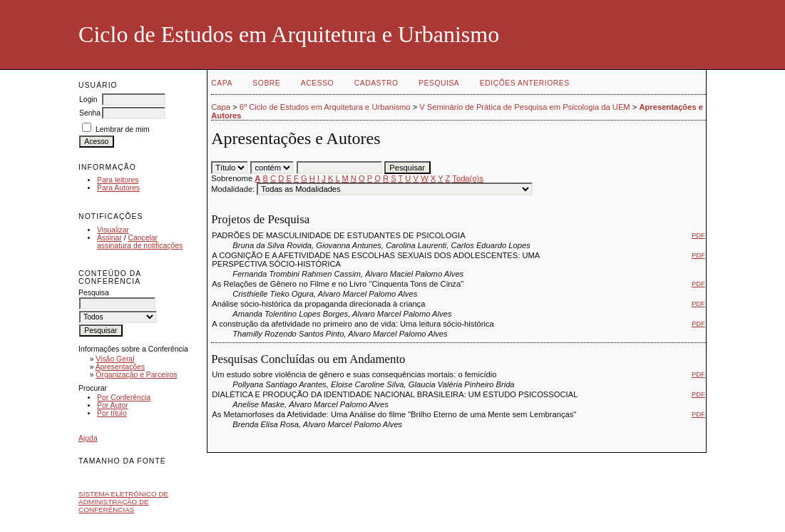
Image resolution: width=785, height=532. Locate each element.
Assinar (109, 238)
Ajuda (88, 438)
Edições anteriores (525, 83)
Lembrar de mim (123, 129)
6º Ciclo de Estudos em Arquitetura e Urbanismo (325, 107)
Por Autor (112, 405)
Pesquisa (439, 83)
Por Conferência (124, 398)
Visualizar (113, 230)
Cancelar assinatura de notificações (140, 242)
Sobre (266, 83)
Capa (222, 83)
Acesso (317, 83)
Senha (90, 113)
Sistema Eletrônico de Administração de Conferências (123, 502)
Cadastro (376, 83)
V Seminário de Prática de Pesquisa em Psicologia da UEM (524, 107)
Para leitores (118, 180)
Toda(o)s (468, 178)
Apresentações (120, 367)
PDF (698, 235)
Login (88, 99)
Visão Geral (115, 359)
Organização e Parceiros (136, 375)
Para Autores (118, 188)
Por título (112, 413)
